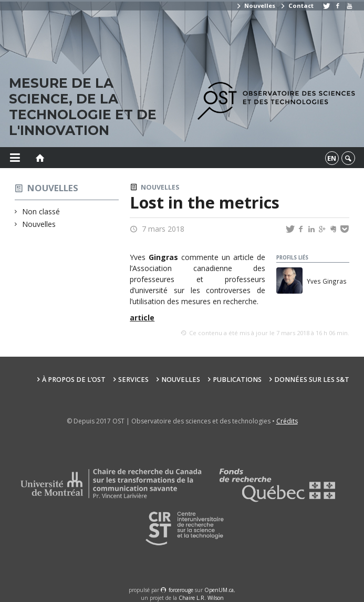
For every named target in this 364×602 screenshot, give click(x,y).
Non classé (41, 211)
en (332, 158)
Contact (297, 6)
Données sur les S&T (312, 380)
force (181, 590)
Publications (237, 380)
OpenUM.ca (219, 590)
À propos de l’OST (74, 380)
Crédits (287, 421)
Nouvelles (256, 6)
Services (133, 380)
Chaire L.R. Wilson (201, 598)
